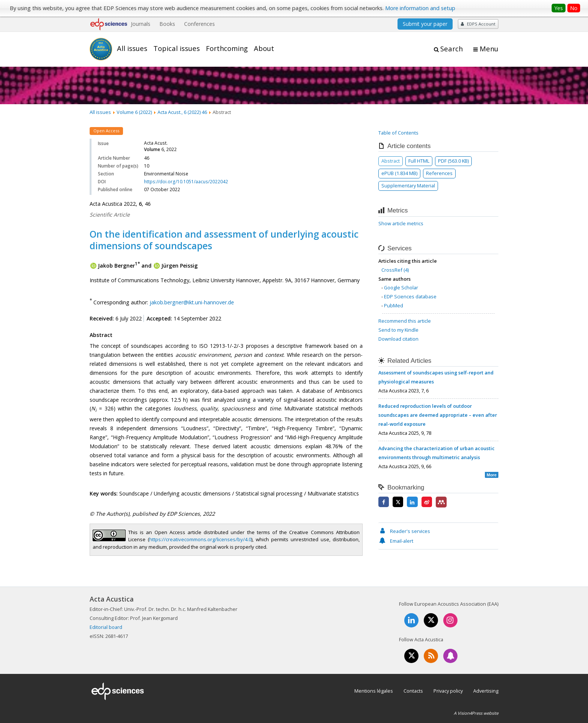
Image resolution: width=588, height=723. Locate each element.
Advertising (486, 691)
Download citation (398, 339)
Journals (141, 24)
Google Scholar (401, 287)
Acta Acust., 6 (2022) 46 (182, 112)
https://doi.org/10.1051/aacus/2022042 (186, 182)
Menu (489, 49)
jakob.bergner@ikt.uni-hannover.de (192, 302)
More (492, 475)
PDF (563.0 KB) (453, 161)
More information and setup (420, 8)
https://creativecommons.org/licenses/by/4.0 (200, 539)
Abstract (391, 161)
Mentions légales (374, 691)
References (439, 173)
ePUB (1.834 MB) (399, 173)
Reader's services (404, 531)
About (264, 48)
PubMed (394, 305)
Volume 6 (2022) (134, 112)
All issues (132, 48)
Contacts (413, 691)
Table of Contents (398, 133)
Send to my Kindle (398, 330)
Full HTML (419, 161)
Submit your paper (425, 24)
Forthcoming (227, 48)
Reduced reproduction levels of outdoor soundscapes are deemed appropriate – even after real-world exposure (438, 415)
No (574, 8)
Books (167, 24)
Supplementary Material (408, 186)
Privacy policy (448, 691)
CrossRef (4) (395, 270)
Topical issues (177, 48)
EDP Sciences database (410, 296)
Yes (559, 8)
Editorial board (106, 627)
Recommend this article (405, 321)
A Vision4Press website (476, 713)
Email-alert (396, 541)
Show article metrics (401, 223)
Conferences (199, 24)
